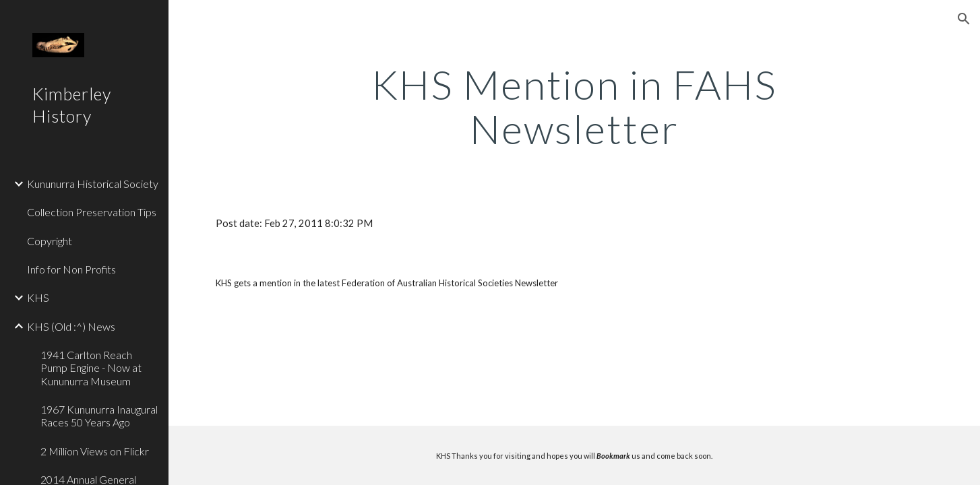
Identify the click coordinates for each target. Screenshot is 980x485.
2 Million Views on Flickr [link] (95, 451)
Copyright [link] (50, 241)
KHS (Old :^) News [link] (71, 326)
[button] (964, 19)
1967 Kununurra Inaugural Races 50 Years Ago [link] (99, 416)
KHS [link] (38, 297)
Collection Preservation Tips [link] (92, 212)
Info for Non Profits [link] (71, 269)
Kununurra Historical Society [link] (93, 184)
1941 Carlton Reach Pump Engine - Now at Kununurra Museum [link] (91, 368)
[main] (575, 106)
